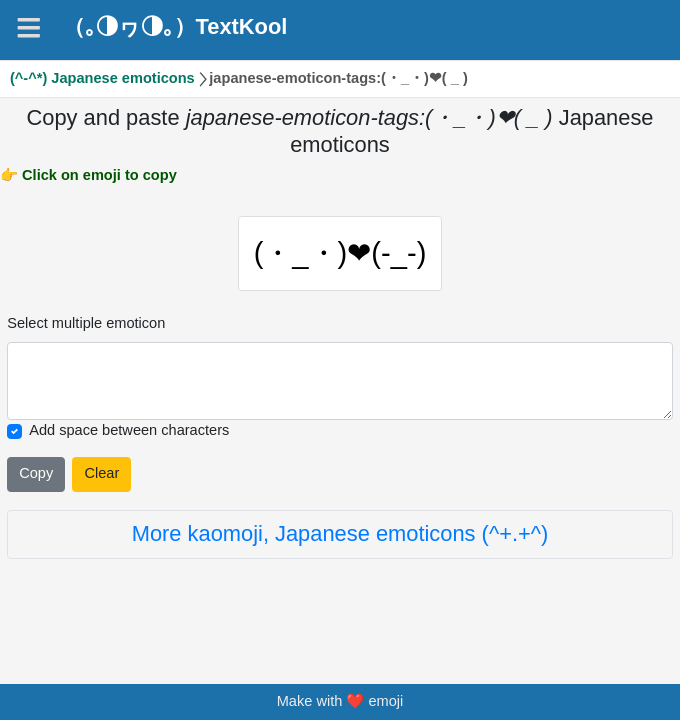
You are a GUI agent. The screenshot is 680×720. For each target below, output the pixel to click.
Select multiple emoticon (86, 323)
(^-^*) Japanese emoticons (102, 78)
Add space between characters (129, 430)
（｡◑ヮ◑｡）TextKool (175, 27)
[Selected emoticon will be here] (339, 381)
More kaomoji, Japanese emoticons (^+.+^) (340, 533)
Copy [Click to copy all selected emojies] (36, 473)
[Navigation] (29, 28)
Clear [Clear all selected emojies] (101, 473)
